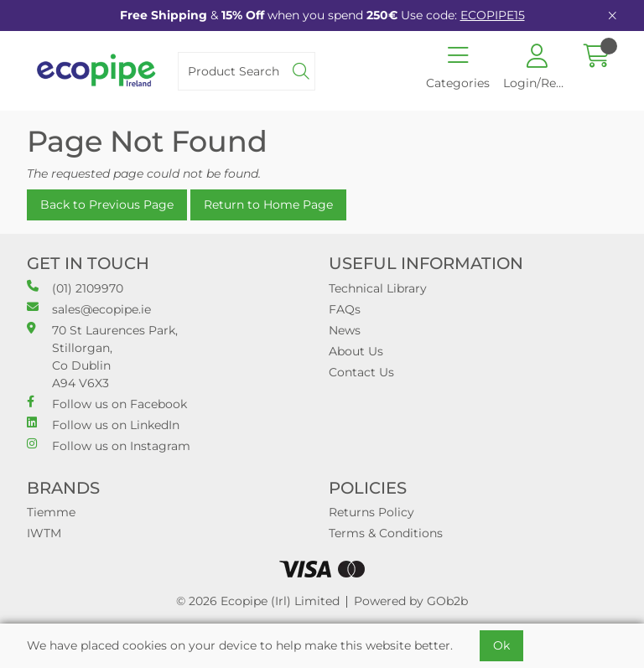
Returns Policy (371, 512)
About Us (356, 351)
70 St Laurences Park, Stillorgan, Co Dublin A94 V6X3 (102, 356)
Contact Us (361, 372)
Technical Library (378, 288)
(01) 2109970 (75, 288)
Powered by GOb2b (411, 601)
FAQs (345, 309)
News (345, 330)
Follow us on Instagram (109, 445)
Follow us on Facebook (107, 404)
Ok (501, 645)
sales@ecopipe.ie (89, 309)
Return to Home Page (268, 205)
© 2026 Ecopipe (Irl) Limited (258, 601)
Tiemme (51, 512)
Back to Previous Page (107, 205)
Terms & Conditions (386, 533)
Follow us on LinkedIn (103, 425)
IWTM (44, 533)
